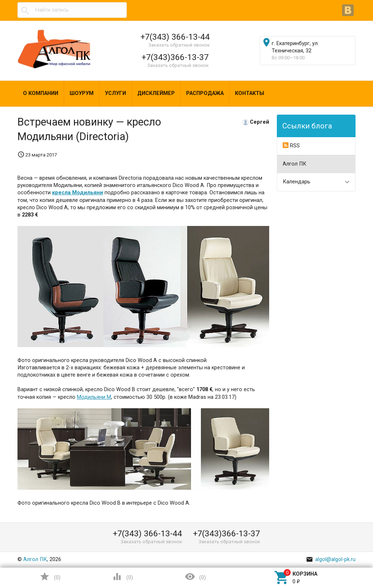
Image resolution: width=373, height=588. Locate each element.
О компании (41, 93)
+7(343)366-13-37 (175, 57)
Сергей (260, 122)
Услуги (115, 93)
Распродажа (205, 93)
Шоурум (82, 93)
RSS (291, 146)
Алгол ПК (295, 164)
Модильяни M (94, 397)
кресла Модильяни (78, 193)
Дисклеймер (156, 93)
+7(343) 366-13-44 (175, 37)
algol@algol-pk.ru (331, 559)
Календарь (297, 182)
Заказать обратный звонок (179, 45)
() (50, 577)
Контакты (250, 93)
